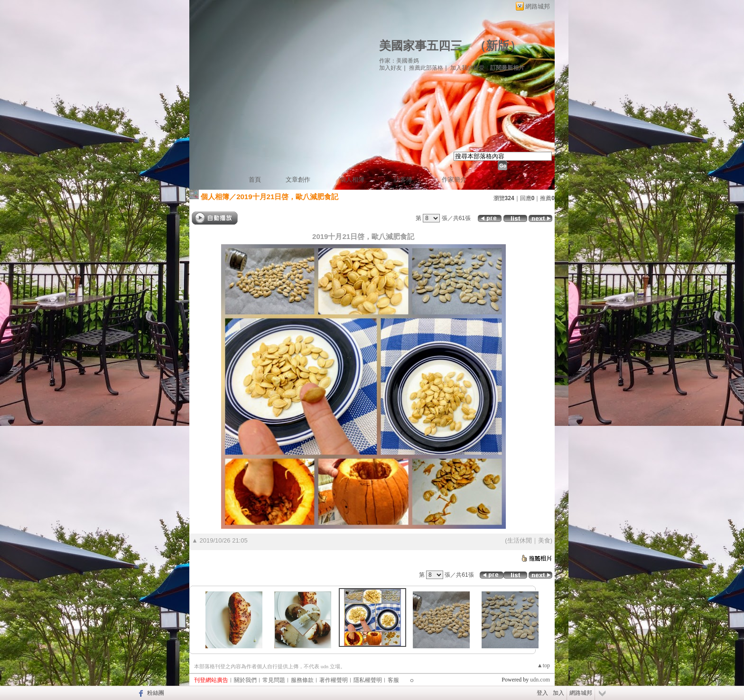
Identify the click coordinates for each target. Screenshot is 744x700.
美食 (544, 540)
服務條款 (302, 680)
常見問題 (274, 680)
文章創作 (298, 180)
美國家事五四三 (421, 46)
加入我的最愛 (467, 68)
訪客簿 (403, 180)
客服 (393, 680)
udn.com (540, 680)
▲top (544, 665)
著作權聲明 (334, 680)
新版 (498, 46)
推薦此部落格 (426, 68)
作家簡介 (454, 180)
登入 (542, 693)
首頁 (255, 180)
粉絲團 (156, 693)
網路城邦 (538, 6)
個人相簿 (352, 180)
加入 (558, 693)
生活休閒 (520, 540)
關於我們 (245, 680)
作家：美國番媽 (399, 61)
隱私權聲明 (368, 680)
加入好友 (391, 68)
